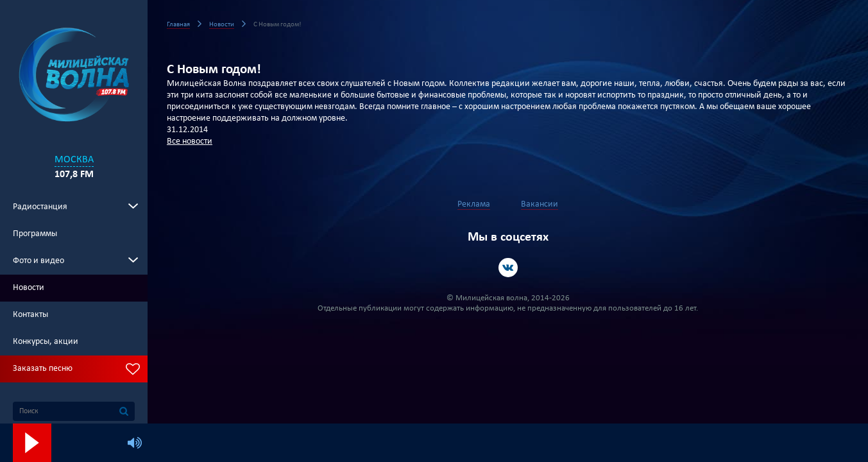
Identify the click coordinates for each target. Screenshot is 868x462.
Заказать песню (43, 369)
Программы (35, 234)
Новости (29, 288)
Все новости (190, 141)
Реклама (474, 204)
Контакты (30, 315)
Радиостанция (40, 207)
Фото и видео (38, 261)
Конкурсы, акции (46, 342)
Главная (178, 25)
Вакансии (540, 204)
